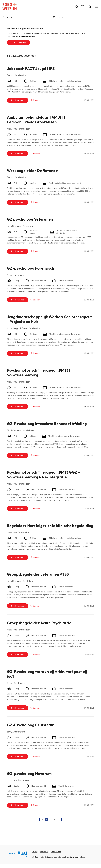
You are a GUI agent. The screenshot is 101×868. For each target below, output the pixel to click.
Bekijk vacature (18, 100)
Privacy (35, 852)
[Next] (63, 819)
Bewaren (36, 100)
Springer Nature (78, 857)
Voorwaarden (56, 852)
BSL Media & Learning (45, 857)
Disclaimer (44, 852)
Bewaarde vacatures (83, 7)
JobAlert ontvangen (27, 36)
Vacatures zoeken (77, 7)
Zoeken (7, 17)
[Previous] (38, 819)
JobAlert (90, 7)
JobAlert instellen (19, 42)
